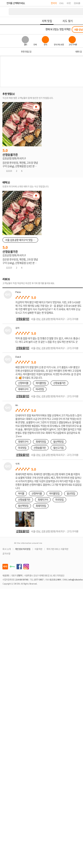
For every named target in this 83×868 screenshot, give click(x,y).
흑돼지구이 (23, 389)
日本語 (77, 3)
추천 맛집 (26, 52)
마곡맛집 (40, 389)
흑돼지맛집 (41, 442)
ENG (62, 3)
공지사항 (6, 553)
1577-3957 (39, 580)
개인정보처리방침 (23, 549)
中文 (69, 3)
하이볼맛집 (41, 383)
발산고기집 (58, 448)
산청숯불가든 (23, 319)
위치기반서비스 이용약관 (57, 549)
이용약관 (39, 549)
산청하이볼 (23, 383)
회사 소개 (7, 549)
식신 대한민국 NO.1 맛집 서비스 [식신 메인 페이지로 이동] (5, 12)
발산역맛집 (58, 442)
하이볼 (21, 493)
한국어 (54, 3)
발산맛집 (71, 493)
